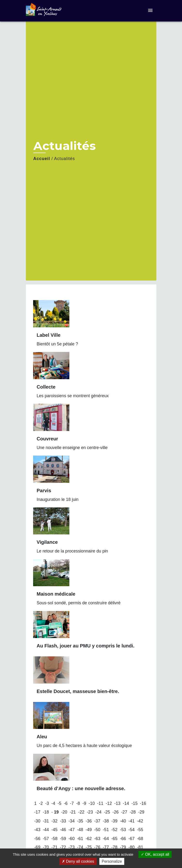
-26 (115, 812)
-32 (54, 821)
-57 (46, 839)
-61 (80, 839)
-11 (100, 803)
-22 (81, 812)
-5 (59, 803)
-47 (71, 830)
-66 (123, 839)
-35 (80, 821)
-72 (63, 847)
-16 (143, 803)
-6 (66, 803)
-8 (78, 803)
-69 (37, 847)
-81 (140, 847)
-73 (71, 847)
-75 (89, 847)
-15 (135, 803)
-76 (97, 847)
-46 (63, 830)
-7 (72, 803)
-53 (123, 830)
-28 (133, 812)
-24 (98, 812)
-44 (46, 830)
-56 (37, 839)
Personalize (112, 861)
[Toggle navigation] (150, 11)
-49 (89, 830)
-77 (106, 847)
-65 (114, 839)
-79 (123, 847)
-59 (63, 839)
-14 (126, 803)
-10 (92, 803)
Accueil (42, 159)
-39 (114, 821)
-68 (140, 839)
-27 (124, 812)
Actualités (65, 159)
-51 (106, 830)
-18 (46, 812)
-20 (64, 812)
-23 (90, 812)
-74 (80, 847)
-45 (54, 830)
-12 (109, 803)
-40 (123, 821)
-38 (106, 821)
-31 (46, 821)
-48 (80, 830)
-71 (54, 847)
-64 (106, 839)
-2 (41, 803)
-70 (46, 847)
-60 (71, 839)
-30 (37, 821)
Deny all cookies (78, 861)
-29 (141, 812)
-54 (131, 830)
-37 (97, 821)
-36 (89, 821)
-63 (97, 839)
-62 (89, 839)
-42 (140, 821)
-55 (140, 830)
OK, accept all (155, 854)
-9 (84, 803)
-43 (37, 830)
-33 (63, 821)
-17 (37, 812)
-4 (53, 803)
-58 (54, 839)
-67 (131, 839)
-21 (73, 812)
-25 (107, 812)
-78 (114, 847)
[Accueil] (44, 11)
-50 (97, 830)
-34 (71, 821)
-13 (117, 803)
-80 (131, 847)
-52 (114, 830)
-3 (47, 803)
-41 (131, 821)
